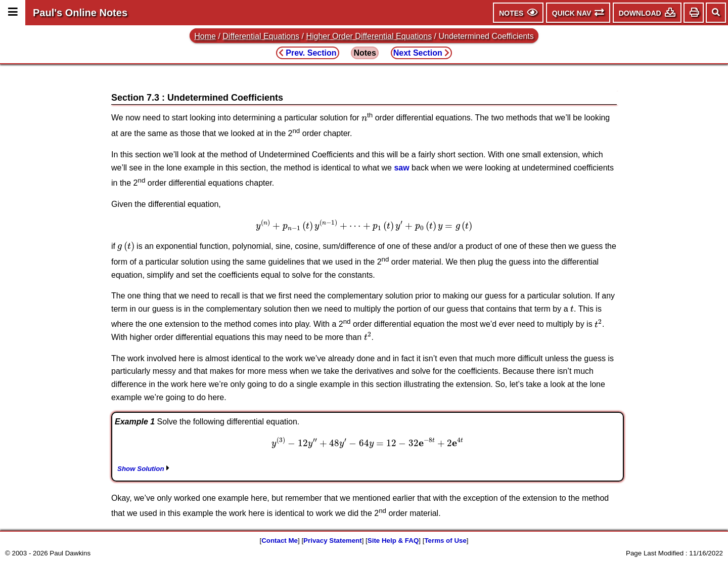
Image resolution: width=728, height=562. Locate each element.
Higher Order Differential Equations (369, 36)
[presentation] (364, 118)
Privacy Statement (333, 541)
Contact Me (280, 541)
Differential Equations (261, 36)
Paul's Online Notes (80, 13)
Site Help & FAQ (393, 541)
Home (205, 36)
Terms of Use (445, 541)
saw (401, 168)
